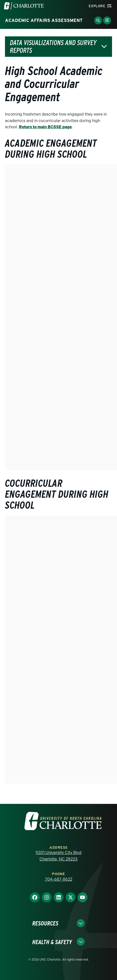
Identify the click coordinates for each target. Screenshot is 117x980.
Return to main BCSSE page (45, 127)
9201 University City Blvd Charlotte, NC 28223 (58, 856)
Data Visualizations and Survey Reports (53, 47)
